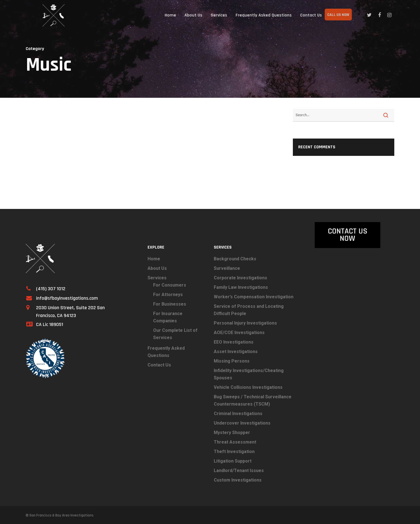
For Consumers (170, 285)
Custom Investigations (238, 480)
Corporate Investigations (240, 278)
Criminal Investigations (238, 414)
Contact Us (311, 15)
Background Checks (235, 259)
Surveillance (227, 268)
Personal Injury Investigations (245, 323)
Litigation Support (233, 461)
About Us (193, 15)
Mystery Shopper (232, 433)
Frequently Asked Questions (264, 15)
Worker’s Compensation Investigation (254, 297)
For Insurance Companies (168, 317)
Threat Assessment (235, 442)
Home (170, 15)
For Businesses (170, 304)
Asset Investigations (236, 352)
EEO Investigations (234, 342)
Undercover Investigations (242, 423)
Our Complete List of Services (175, 334)
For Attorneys (168, 295)
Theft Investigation (234, 452)
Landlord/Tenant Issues (239, 471)
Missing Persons (232, 361)
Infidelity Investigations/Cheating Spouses (249, 374)
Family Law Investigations (241, 287)
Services (219, 15)
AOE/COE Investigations (239, 333)
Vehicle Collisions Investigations (248, 387)
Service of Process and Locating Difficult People (249, 310)
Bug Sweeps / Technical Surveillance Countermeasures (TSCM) (253, 400)
